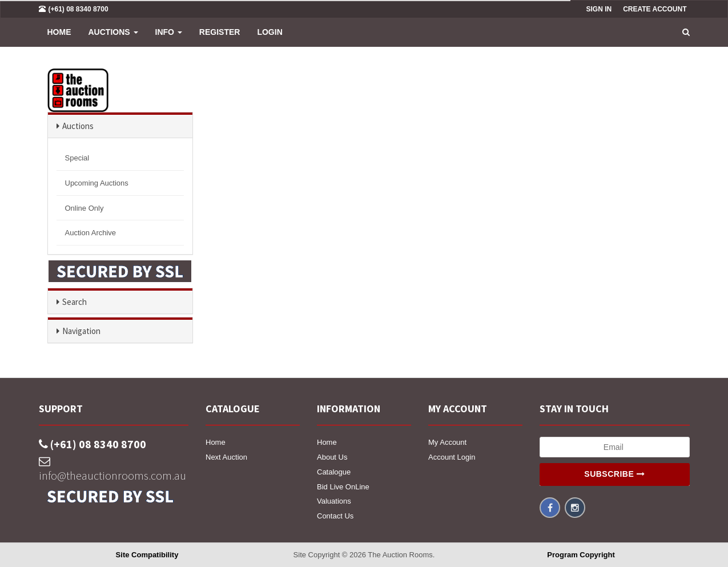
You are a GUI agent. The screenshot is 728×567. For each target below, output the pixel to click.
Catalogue (334, 472)
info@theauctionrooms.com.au (112, 469)
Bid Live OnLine (343, 487)
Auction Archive (91, 233)
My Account (447, 442)
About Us (332, 457)
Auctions (113, 32)
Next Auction (226, 457)
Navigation (81, 331)
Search (75, 302)
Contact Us (335, 516)
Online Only (85, 208)
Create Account (655, 9)
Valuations (334, 501)
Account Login (452, 457)
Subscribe (614, 474)
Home (59, 32)
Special (77, 158)
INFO (169, 32)
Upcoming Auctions (97, 183)
